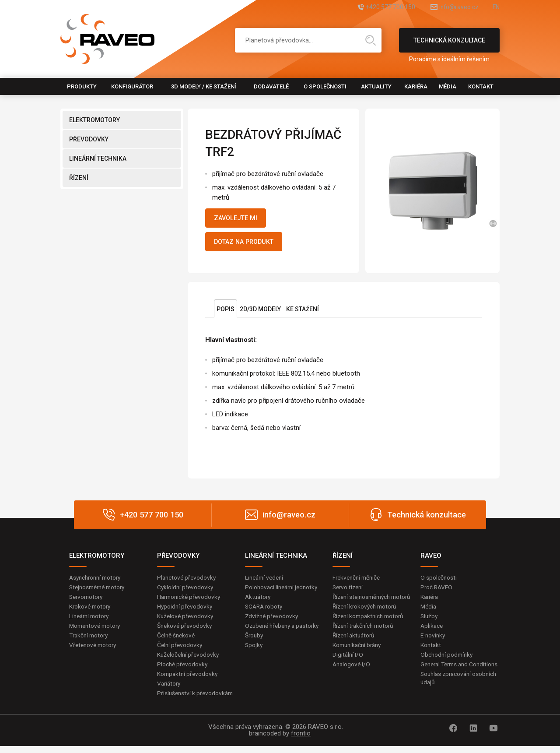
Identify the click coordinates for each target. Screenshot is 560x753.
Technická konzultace (449, 45)
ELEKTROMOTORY (94, 120)
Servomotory (87, 601)
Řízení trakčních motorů (365, 639)
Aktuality (376, 86)
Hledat (371, 40)
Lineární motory (91, 621)
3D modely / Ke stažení (204, 86)
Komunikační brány (359, 659)
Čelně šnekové (177, 640)
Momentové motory (97, 630)
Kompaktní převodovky (189, 680)
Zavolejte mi (239, 219)
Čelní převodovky (180, 650)
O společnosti (325, 86)
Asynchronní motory (97, 581)
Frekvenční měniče (358, 581)
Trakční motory (90, 640)
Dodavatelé (271, 86)
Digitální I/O (348, 669)
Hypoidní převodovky (185, 611)
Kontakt (481, 86)
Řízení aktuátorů (355, 649)
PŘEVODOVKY (89, 139)
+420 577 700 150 (370, 8)
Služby (430, 621)
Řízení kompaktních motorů (371, 629)
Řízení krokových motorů (367, 619)
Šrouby (255, 649)
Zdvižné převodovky (273, 621)
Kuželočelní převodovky (189, 660)
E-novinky (434, 640)
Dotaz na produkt (249, 244)
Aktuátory (259, 601)
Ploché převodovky (183, 670)
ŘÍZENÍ (79, 178)
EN (496, 8)
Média (448, 86)
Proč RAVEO (437, 591)
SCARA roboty (265, 611)
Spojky (254, 659)
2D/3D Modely (260, 313)
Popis (226, 313)
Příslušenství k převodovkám (196, 700)
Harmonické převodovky (190, 601)
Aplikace (432, 630)
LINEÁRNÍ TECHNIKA (98, 158)
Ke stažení (303, 313)
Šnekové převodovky (185, 630)
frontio (301, 740)
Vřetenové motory (94, 650)
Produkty (82, 86)
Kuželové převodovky (186, 621)
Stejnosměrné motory (99, 591)
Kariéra (416, 86)
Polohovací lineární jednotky (283, 591)
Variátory (170, 690)
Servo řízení (349, 591)
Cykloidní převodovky (186, 591)
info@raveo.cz (449, 8)
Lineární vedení (266, 581)
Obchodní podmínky (448, 660)
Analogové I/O (352, 679)
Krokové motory (91, 611)
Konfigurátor (132, 86)
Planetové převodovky (188, 581)
